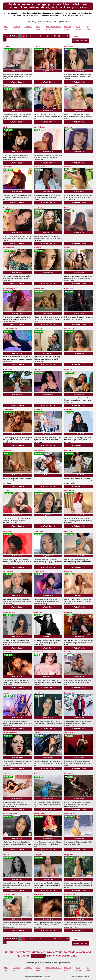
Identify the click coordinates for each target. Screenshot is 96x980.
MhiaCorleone (8, 531)
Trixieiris (6, 86)
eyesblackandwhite (71, 86)
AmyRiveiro (68, 450)
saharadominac (8, 248)
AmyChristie (38, 612)
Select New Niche (80, 41)
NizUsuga (68, 208)
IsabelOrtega (69, 409)
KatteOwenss (69, 490)
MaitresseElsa (69, 289)
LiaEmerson (7, 774)
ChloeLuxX (38, 774)
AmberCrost (69, 733)
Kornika (6, 490)
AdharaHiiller (69, 531)
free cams (38, 956)
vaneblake (37, 370)
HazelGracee (69, 167)
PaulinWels (68, 571)
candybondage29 (9, 289)
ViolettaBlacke (39, 652)
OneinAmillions (39, 127)
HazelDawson (38, 895)
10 (55, 36)
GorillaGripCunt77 (71, 814)
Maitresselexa (8, 571)
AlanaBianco (8, 208)
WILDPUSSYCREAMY (11, 814)
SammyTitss (38, 855)
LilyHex (6, 127)
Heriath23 (6, 46)
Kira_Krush (38, 329)
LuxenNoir (37, 46)
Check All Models (11, 36)
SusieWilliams (8, 409)
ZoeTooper (37, 490)
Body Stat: (17, 71)
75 (67, 36)
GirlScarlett (68, 370)
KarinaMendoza (70, 693)
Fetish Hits (46, 976)
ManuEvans (7, 855)
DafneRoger (7, 167)
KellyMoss (68, 612)
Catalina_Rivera (9, 652)
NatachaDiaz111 (70, 895)
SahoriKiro (68, 127)
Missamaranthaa (39, 814)
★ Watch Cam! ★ (17, 82)
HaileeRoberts (69, 652)
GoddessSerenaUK (40, 167)
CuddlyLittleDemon (10, 329)
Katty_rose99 (8, 370)
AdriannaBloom (39, 450)
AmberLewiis (38, 208)
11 (59, 36)
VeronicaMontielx (40, 289)
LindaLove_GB (39, 571)
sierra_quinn (38, 531)
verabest (67, 248)
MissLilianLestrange (10, 733)
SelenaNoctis (69, 774)
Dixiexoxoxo (69, 46)
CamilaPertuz (69, 329)
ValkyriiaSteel (69, 855)
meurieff (6, 693)
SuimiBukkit (38, 409)
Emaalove (37, 733)
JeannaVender (39, 693)
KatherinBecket (8, 450)
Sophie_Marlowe (9, 612)
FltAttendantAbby (40, 86)
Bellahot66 (37, 248)
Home (76, 36)
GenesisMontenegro (10, 895)
